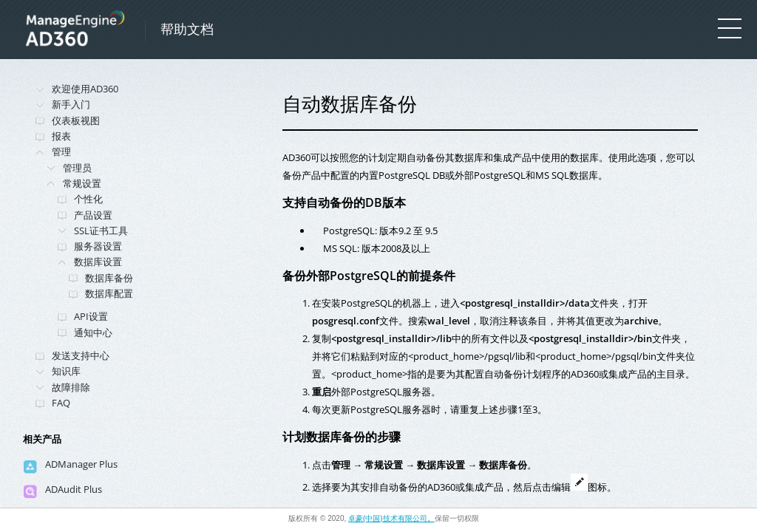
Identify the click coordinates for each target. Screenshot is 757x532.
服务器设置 (98, 246)
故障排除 (71, 387)
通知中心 (93, 332)
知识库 (66, 371)
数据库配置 (109, 293)
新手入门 (71, 104)
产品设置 (93, 215)
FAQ (61, 403)
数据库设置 (98, 262)
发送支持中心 (81, 355)
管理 (61, 151)
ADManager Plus (81, 464)
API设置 (91, 316)
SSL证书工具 (101, 231)
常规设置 (82, 183)
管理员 (77, 168)
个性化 (88, 199)
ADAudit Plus (74, 489)
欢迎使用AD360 (85, 89)
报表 (61, 136)
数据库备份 (109, 278)
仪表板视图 (76, 120)
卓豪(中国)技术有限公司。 (391, 518)
